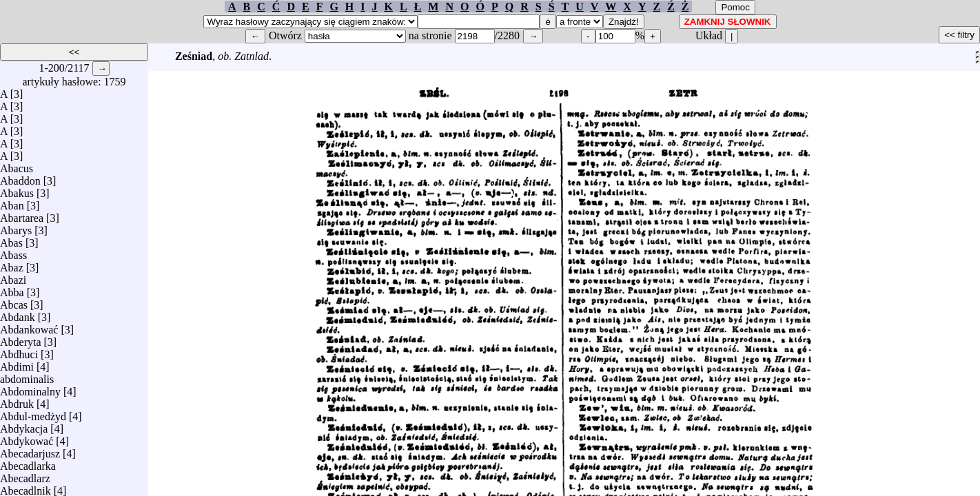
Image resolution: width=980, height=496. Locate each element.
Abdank (18, 314)
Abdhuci (19, 351)
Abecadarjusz (30, 450)
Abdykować (27, 438)
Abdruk (17, 401)
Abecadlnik (25, 487)
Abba (12, 289)
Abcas (14, 301)
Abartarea (22, 215)
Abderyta (21, 339)
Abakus (17, 190)
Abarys (16, 227)
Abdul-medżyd (33, 413)
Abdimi (17, 363)
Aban (12, 202)
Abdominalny (30, 388)
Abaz (12, 264)
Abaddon (20, 177)
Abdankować (29, 326)
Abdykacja (24, 425)
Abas (11, 239)
